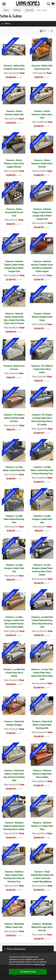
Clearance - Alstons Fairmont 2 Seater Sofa (14, 113)
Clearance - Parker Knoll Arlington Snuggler (14, 723)
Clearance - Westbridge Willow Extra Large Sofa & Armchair (42, 927)
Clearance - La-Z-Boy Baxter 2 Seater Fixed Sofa (14, 469)
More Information (16, 949)
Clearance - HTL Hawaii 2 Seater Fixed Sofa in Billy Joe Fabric (14, 418)
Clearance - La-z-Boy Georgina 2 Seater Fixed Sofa (42, 519)
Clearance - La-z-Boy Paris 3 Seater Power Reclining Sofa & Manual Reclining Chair (42, 622)
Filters (7, 24)
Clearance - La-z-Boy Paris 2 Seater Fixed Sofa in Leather (14, 673)
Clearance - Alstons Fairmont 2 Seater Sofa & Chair (42, 115)
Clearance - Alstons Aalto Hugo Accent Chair (42, 67)
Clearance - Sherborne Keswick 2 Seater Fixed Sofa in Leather (42, 774)
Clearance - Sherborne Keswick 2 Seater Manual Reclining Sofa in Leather (14, 826)
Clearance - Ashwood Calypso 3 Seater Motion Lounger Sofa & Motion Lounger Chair (42, 214)
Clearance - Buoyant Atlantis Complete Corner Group (42, 317)
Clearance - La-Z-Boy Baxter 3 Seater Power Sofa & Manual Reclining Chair (42, 470)
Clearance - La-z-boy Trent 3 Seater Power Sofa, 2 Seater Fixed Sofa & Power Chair (42, 674)
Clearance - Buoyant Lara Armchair (14, 368)
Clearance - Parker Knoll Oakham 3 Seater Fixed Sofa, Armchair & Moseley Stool (14, 776)
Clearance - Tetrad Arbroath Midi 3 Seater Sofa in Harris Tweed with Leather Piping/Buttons (42, 877)
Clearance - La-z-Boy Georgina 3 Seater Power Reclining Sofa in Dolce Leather (42, 570)
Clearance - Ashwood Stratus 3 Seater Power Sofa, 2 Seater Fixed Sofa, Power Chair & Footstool (14, 319)
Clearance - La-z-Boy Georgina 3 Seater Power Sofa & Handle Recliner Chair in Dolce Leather (14, 622)
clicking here (39, 964)
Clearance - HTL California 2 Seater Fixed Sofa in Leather (42, 369)
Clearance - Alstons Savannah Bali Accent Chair (14, 212)
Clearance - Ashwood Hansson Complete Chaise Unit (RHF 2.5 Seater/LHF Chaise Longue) (42, 266)
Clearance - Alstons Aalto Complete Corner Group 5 (14, 67)
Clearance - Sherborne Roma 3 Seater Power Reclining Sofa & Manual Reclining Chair (14, 877)
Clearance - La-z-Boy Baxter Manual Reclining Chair (14, 519)
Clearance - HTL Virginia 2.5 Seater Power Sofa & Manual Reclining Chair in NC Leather (42, 420)
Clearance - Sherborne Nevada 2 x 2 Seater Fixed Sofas (42, 826)
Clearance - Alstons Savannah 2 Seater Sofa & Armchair (42, 164)
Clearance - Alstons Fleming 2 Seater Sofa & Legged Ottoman (14, 164)
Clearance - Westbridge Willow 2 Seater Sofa (14, 926)
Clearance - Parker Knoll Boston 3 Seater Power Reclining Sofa (42, 725)
